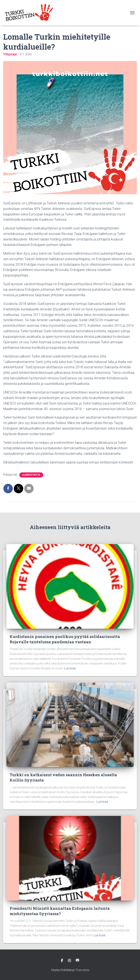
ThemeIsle (82, 970)
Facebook (62, 961)
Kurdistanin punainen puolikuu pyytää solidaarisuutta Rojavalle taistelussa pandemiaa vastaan (65, 639)
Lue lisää (70, 668)
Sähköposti (77, 960)
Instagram (69, 961)
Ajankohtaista (31, 475)
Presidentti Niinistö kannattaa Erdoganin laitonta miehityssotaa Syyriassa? (60, 911)
